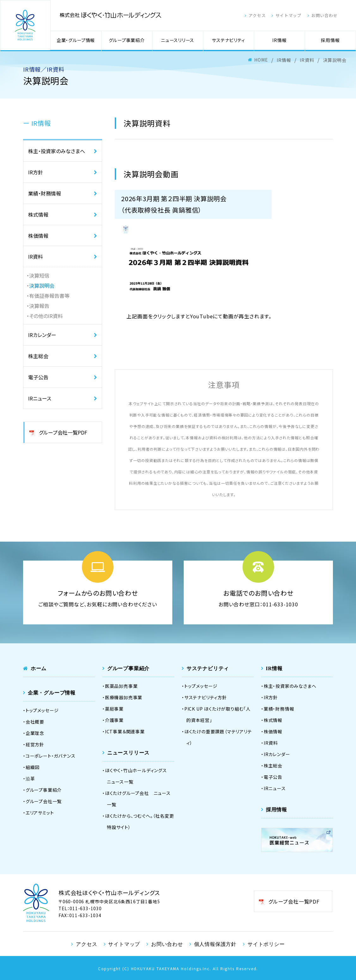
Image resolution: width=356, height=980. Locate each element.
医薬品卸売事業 (121, 686)
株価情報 (38, 236)
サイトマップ (292, 16)
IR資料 (36, 257)
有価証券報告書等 (49, 296)
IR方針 (36, 172)
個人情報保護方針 (215, 944)
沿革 (30, 779)
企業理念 (35, 733)
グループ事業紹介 (127, 40)
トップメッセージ (42, 710)
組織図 (33, 767)
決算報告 (39, 306)
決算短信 (39, 276)
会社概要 (35, 722)
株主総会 (38, 356)
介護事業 (114, 720)
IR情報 (279, 40)
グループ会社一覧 (44, 801)
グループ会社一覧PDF (63, 433)
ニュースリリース (178, 40)
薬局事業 (114, 709)
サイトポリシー (266, 944)
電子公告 (38, 377)
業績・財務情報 (45, 193)
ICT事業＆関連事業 (125, 731)
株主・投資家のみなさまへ (57, 151)
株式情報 (38, 214)
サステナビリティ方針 (206, 697)
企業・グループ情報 (76, 40)
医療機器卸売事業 (124, 697)
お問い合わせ (330, 16)
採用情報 (330, 40)
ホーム (39, 668)
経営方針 (35, 744)
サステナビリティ (228, 40)
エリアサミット (40, 813)
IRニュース (40, 399)
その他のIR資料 (46, 316)
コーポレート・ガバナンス (51, 756)
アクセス (258, 16)
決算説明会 (42, 286)
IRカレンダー (42, 335)
